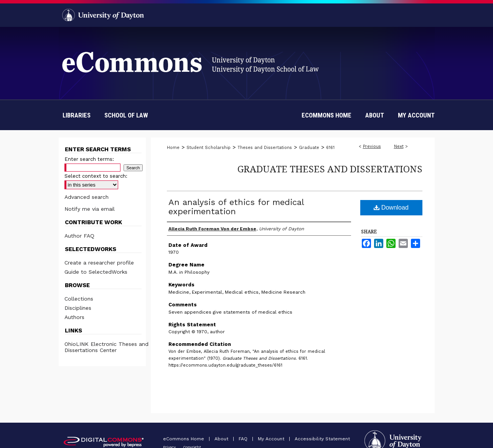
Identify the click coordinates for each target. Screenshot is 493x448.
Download (391, 207)
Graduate (309, 148)
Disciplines (78, 308)
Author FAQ (79, 236)
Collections (79, 299)
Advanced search (87, 197)
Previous (372, 146)
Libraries (77, 115)
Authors (74, 317)
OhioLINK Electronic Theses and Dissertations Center (106, 347)
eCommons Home (184, 439)
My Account (272, 439)
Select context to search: (96, 176)
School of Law (126, 115)
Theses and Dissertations (265, 148)
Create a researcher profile (99, 263)
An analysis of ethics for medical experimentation (236, 207)
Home (173, 148)
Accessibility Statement (322, 439)
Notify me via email (90, 209)
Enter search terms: (89, 159)
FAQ (244, 439)
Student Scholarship (209, 148)
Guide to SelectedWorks (96, 272)
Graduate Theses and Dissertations (330, 169)
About (222, 439)
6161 (330, 148)
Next (399, 146)
